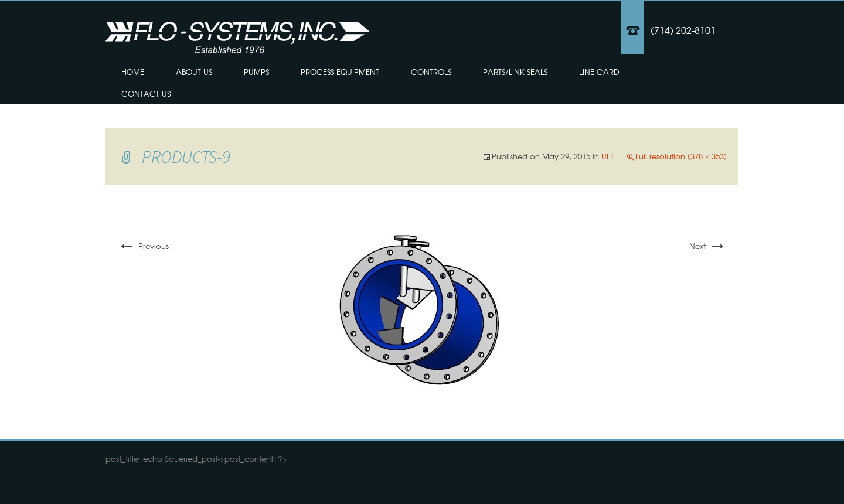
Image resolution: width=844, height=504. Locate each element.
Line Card (599, 72)
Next (708, 246)
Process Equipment (340, 72)
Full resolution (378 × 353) (681, 156)
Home (133, 72)
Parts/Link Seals (515, 72)
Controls (431, 72)
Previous (143, 246)
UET (608, 156)
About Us (194, 72)
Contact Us (146, 93)
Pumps (256, 72)
